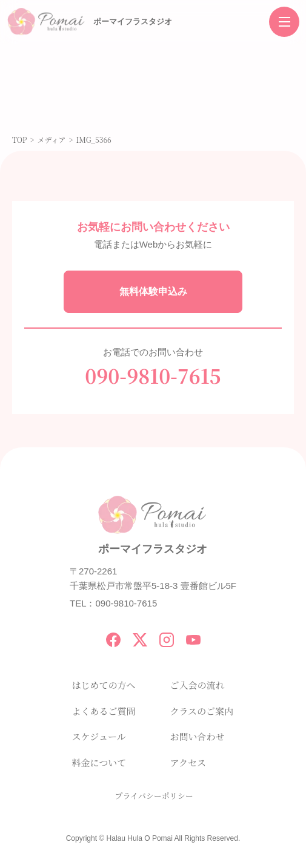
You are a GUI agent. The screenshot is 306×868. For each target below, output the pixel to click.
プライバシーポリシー (154, 796)
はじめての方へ (104, 685)
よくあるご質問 (104, 711)
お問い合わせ (198, 736)
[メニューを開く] (284, 22)
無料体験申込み (153, 291)
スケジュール (99, 736)
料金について (99, 762)
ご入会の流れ (198, 685)
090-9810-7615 (153, 375)
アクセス (188, 762)
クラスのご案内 (202, 711)
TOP (20, 140)
